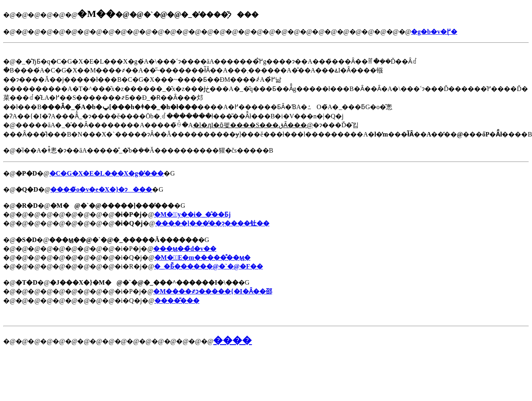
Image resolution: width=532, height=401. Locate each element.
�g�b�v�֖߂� (434, 32)
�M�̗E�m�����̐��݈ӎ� (202, 257)
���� (232, 340)
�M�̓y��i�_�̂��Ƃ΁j (192, 214)
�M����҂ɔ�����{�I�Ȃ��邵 (213, 291)
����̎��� (177, 301)
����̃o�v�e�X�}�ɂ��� (101, 189)
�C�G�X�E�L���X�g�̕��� (107, 173)
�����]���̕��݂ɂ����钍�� (212, 223)
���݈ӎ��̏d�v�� (185, 249)
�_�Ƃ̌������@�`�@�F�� (208, 266)
